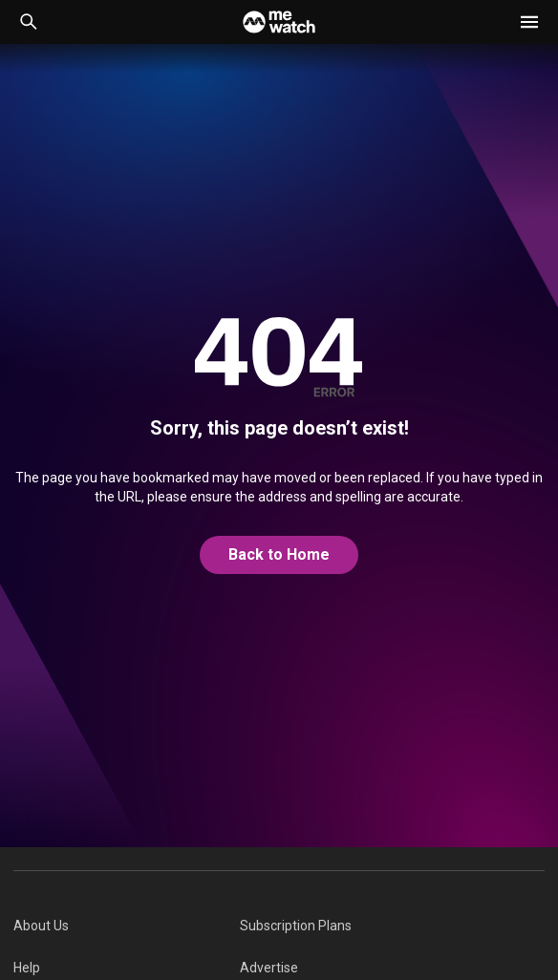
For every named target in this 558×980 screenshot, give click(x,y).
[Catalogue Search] (29, 22)
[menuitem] (127, 926)
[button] (529, 22)
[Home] (279, 22)
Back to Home (279, 554)
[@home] (279, 555)
